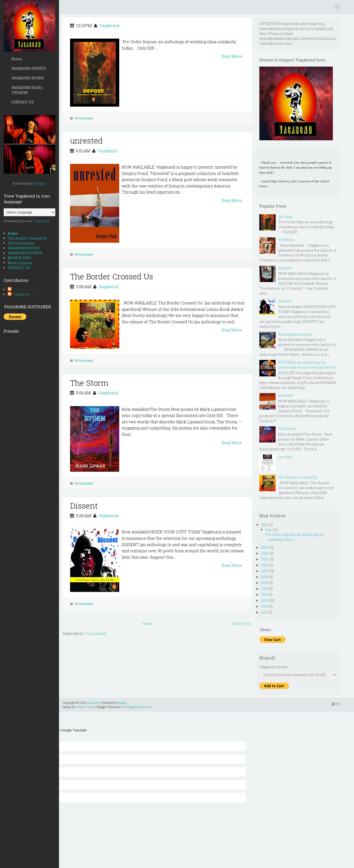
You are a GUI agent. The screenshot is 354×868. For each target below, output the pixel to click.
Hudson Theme (85, 707)
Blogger (40, 183)
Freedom (286, 240)
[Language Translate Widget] (29, 212)
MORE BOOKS (19, 258)
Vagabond (21, 294)
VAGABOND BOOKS (28, 78)
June (269, 530)
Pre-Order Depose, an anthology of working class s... (294, 537)
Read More (232, 56)
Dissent (84, 505)
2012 (265, 612)
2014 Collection (21, 243)
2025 (265, 525)
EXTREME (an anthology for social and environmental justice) (307, 365)
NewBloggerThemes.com (136, 707)
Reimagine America (295, 334)
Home (17, 59)
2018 (265, 583)
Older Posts (241, 624)
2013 (265, 606)
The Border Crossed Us (27, 238)
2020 (265, 571)
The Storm (89, 383)
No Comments (84, 118)
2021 (265, 565)
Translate (37, 221)
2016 (265, 589)
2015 (265, 594)
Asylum (285, 268)
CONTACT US (23, 102)
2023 (265, 553)
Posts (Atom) (96, 633)
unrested (86, 140)
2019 (265, 577)
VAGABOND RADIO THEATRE (27, 90)
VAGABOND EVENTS (29, 68)
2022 (265, 559)
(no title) (285, 217)
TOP (336, 704)
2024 (265, 547)
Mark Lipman (20, 263)
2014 (265, 600)
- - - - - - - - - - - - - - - (27, 289)
